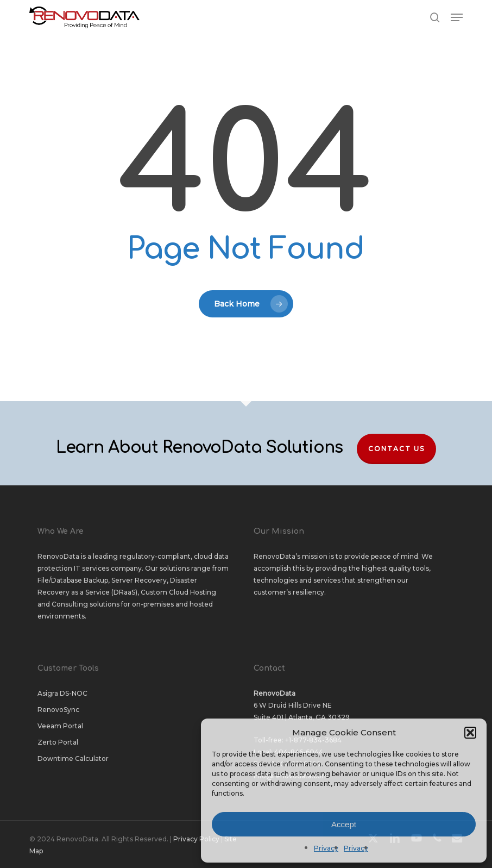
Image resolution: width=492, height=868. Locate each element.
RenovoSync (58, 710)
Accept (344, 824)
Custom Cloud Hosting (178, 592)
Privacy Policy (196, 839)
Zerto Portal (58, 742)
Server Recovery (139, 580)
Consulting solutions (86, 604)
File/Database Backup (73, 580)
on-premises (153, 604)
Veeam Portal (60, 726)
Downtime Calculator (73, 758)
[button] (470, 733)
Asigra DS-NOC (62, 693)
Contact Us (396, 449)
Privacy (326, 848)
